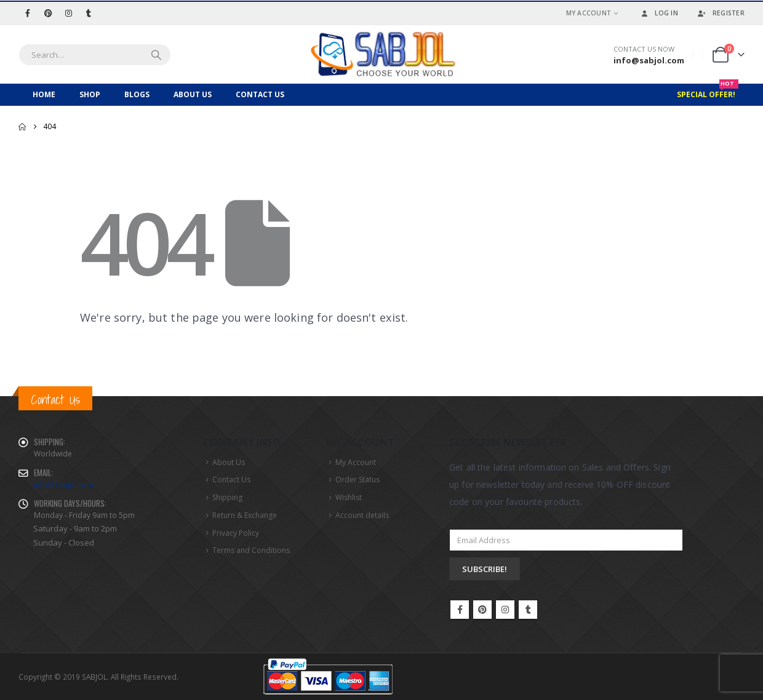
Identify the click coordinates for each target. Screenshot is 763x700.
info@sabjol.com (64, 484)
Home (44, 94)
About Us (193, 94)
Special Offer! (708, 92)
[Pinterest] (48, 13)
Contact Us (260, 94)
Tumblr (528, 610)
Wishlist (349, 497)
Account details (362, 515)
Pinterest (482, 610)
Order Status (358, 479)
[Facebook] (28, 13)
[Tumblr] (89, 13)
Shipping (227, 497)
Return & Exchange (245, 515)
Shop (90, 94)
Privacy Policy (236, 533)
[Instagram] (68, 13)
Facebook (460, 610)
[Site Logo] (381, 54)
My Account (589, 13)
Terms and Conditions (251, 550)
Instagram (505, 610)
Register (721, 13)
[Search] (156, 55)
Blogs (137, 94)
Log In (658, 13)
